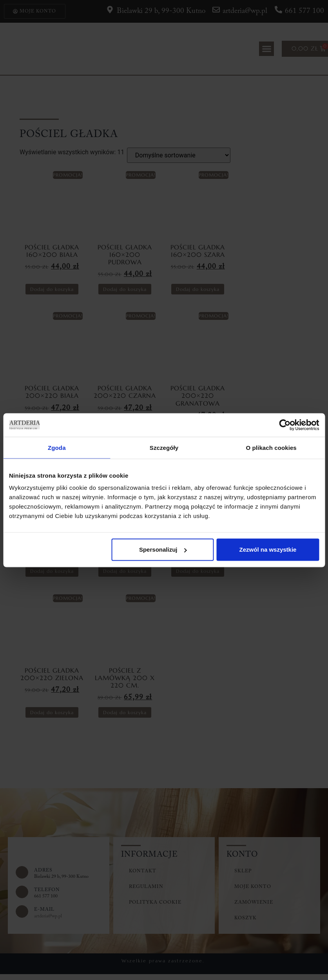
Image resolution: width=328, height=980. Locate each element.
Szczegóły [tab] (164, 447)
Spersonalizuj (163, 550)
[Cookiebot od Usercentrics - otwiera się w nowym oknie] (285, 425)
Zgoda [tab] (57, 447)
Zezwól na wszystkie (268, 550)
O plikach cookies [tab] (271, 447)
